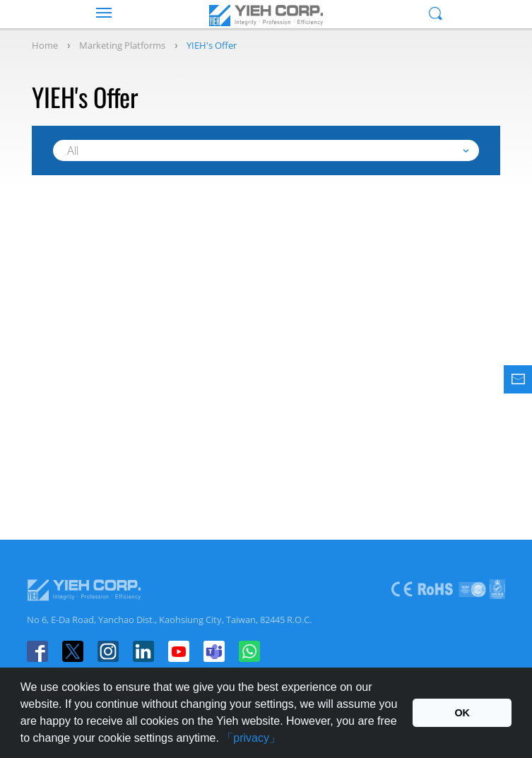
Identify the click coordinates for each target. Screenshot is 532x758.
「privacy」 (251, 738)
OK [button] (462, 713)
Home (45, 45)
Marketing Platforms (122, 45)
